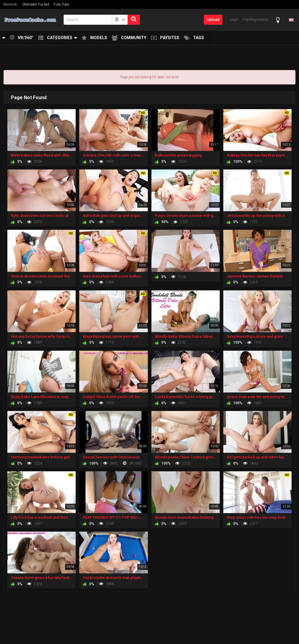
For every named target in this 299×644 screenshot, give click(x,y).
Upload (213, 20)
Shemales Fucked (36, 4)
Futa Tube (61, 4)
